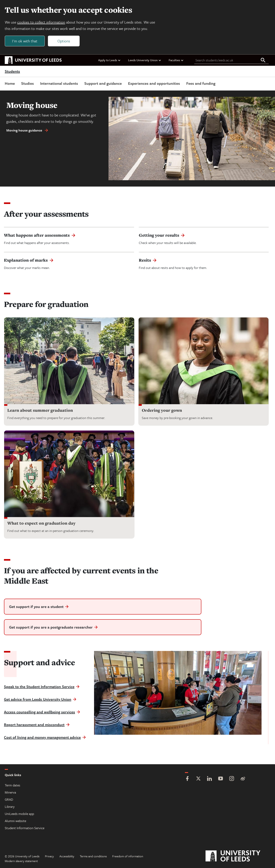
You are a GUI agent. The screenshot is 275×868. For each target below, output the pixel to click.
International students (59, 83)
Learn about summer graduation (40, 410)
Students (12, 71)
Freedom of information (128, 856)
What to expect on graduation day (41, 523)
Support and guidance (103, 83)
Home (10, 83)
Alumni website (15, 821)
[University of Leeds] (238, 856)
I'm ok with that (25, 41)
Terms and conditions (93, 856)
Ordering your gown (162, 410)
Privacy (49, 856)
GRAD (9, 799)
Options (64, 41)
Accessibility (67, 856)
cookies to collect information (41, 22)
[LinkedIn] (209, 779)
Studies (28, 83)
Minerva (10, 792)
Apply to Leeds (109, 60)
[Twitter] (198, 779)
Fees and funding (201, 83)
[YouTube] (221, 779)
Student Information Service (25, 828)
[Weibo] (243, 779)
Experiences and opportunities (154, 83)
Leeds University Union (145, 60)
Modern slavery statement (21, 861)
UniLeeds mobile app (19, 814)
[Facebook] (187, 779)
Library (10, 807)
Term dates (12, 785)
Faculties (176, 60)
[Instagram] (232, 779)
